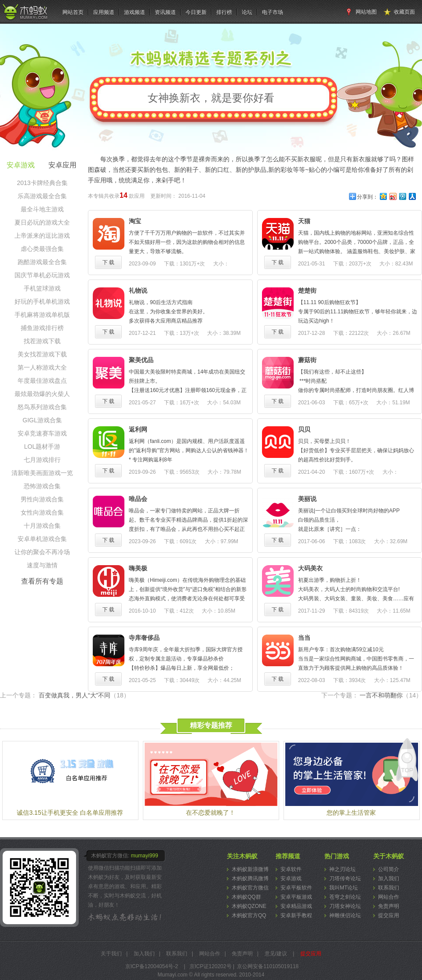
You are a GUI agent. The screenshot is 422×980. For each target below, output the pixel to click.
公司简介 (389, 869)
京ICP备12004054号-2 (152, 966)
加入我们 (389, 878)
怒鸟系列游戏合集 (42, 407)
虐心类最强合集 (42, 249)
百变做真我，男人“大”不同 (84, 695)
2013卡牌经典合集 (42, 183)
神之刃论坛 (342, 869)
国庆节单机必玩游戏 (42, 275)
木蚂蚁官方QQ (249, 915)
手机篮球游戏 (42, 288)
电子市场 (273, 12)
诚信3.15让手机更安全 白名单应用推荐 (70, 813)
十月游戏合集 (42, 526)
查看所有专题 (42, 581)
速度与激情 (42, 565)
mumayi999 (145, 856)
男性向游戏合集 (42, 499)
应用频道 (104, 12)
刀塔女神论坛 (345, 906)
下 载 (108, 262)
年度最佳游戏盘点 (42, 381)
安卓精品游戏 (296, 906)
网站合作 (389, 897)
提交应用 (389, 915)
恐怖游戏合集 (42, 486)
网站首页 (73, 12)
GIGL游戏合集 (42, 420)
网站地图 (366, 12)
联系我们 (389, 888)
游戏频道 (135, 12)
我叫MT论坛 (344, 888)
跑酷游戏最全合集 (42, 262)
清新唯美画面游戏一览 (42, 473)
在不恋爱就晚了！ (211, 813)
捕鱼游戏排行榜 (42, 328)
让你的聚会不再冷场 (42, 552)
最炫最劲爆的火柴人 (42, 394)
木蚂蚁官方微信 (250, 888)
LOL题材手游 (42, 446)
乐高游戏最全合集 (42, 196)
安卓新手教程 (296, 915)
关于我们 (111, 954)
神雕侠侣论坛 (345, 915)
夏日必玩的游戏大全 (42, 222)
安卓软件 (291, 869)
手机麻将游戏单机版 (42, 315)
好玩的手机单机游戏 (42, 301)
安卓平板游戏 (296, 897)
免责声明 (389, 906)
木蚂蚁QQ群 (246, 897)
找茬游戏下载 (42, 341)
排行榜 (224, 12)
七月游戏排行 (42, 460)
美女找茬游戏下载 (42, 354)
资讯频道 (165, 12)
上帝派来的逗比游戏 (42, 236)
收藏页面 (404, 12)
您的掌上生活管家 (351, 813)
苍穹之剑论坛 (345, 897)
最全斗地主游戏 (42, 209)
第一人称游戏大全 (42, 367)
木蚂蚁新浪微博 (250, 869)
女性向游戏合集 (42, 512)
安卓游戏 (291, 878)
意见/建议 (276, 954)
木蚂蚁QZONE (249, 906)
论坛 (247, 12)
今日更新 (196, 12)
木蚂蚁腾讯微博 (250, 878)
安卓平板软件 (296, 888)
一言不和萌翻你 (391, 695)
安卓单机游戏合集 (42, 539)
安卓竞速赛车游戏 (42, 433)
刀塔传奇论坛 (345, 878)
